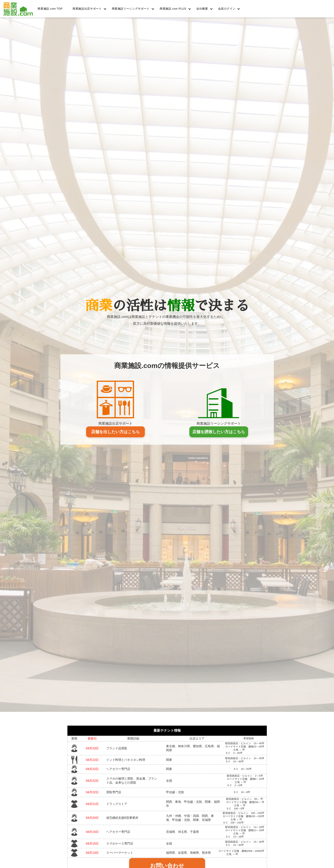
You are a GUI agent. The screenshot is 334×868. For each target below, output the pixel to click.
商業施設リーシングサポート (131, 9)
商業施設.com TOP (50, 9)
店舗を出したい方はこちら (115, 432)
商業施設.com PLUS (173, 9)
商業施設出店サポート (87, 9)
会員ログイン (227, 9)
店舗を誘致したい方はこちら (219, 432)
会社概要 (202, 9)
